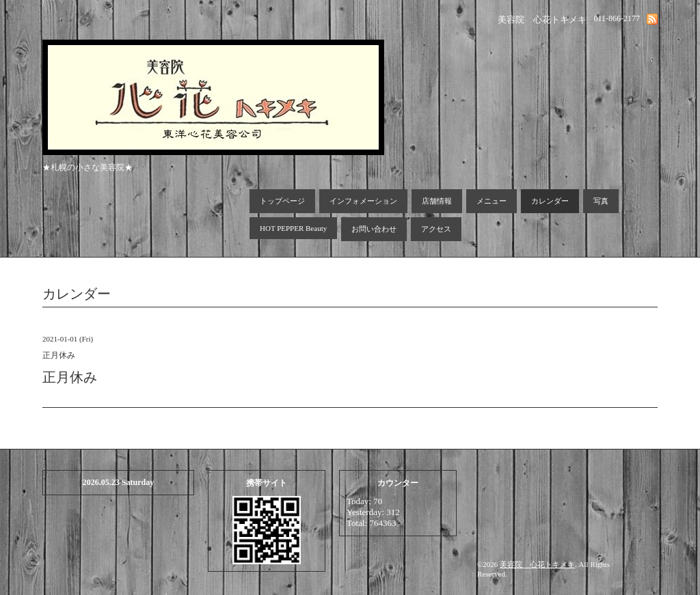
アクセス (436, 229)
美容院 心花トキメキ (537, 564)
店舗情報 (437, 201)
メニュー (492, 201)
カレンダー (550, 201)
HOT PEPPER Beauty (293, 228)
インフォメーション (363, 201)
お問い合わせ (374, 229)
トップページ (282, 201)
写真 (601, 201)
